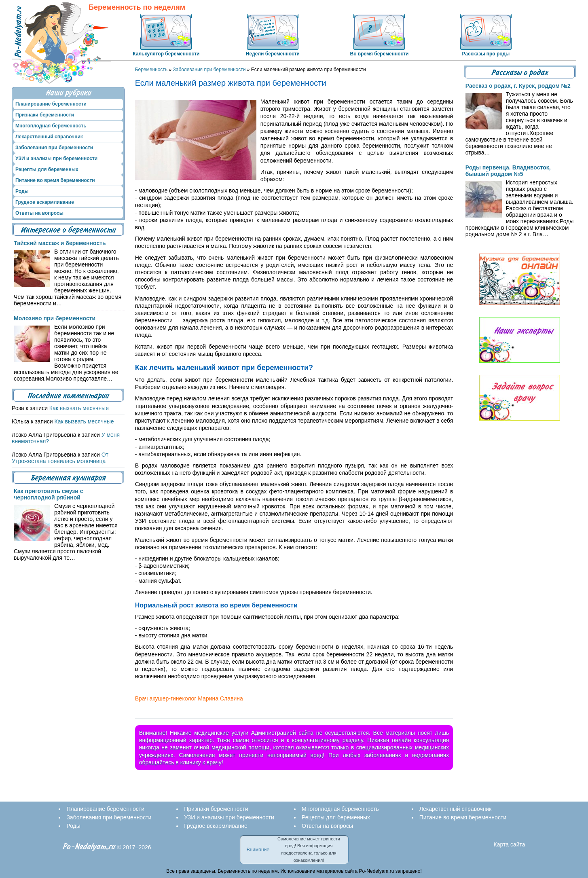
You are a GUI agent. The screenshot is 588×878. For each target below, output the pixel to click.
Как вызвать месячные (79, 408)
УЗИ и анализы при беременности (56, 159)
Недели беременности (273, 54)
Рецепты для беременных (47, 169)
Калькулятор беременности (166, 54)
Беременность (151, 70)
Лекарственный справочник (49, 137)
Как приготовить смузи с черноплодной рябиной (48, 494)
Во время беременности (379, 54)
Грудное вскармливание (45, 202)
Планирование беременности (51, 104)
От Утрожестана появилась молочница (60, 458)
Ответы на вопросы (39, 213)
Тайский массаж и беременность (60, 243)
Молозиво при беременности (55, 318)
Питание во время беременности (55, 180)
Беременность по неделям (137, 7)
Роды (22, 191)
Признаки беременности (45, 115)
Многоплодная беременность (51, 126)
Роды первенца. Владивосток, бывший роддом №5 (508, 171)
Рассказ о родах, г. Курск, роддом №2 (518, 86)
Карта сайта (510, 844)
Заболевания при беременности (209, 70)
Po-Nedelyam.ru (89, 847)
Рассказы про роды (486, 54)
